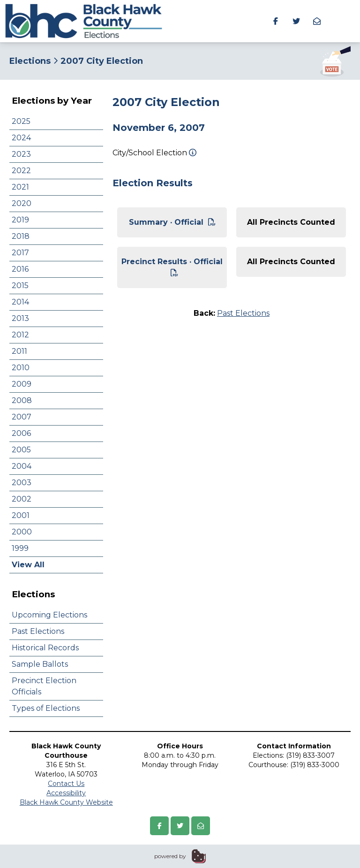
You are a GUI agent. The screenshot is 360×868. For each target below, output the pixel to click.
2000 (22, 532)
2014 (20, 302)
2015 (20, 286)
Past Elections (38, 631)
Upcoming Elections (49, 615)
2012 (20, 335)
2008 (22, 400)
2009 (22, 384)
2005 (21, 450)
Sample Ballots (40, 664)
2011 (19, 351)
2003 (22, 483)
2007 (22, 417)
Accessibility (66, 793)
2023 (21, 154)
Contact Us (66, 784)
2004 (22, 466)
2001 (21, 515)
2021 (20, 187)
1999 (20, 548)
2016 (20, 269)
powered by (170, 856)
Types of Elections (46, 708)
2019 (20, 220)
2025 (21, 121)
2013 (20, 318)
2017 (20, 253)
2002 (22, 499)
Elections (30, 61)
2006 (21, 433)
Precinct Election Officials (44, 686)
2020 (22, 203)
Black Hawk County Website (66, 802)
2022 (21, 171)
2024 (21, 138)
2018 (21, 236)
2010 (21, 368)
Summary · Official (172, 222)
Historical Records (45, 648)
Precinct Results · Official (172, 267)
